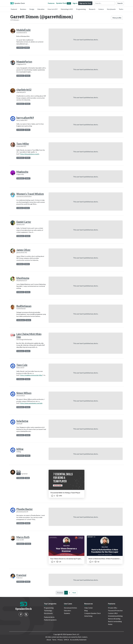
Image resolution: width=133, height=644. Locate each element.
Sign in (75, 3)
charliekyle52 (24, 90)
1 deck (27, 478)
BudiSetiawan (24, 306)
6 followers (20, 130)
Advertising (88, 616)
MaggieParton (24, 62)
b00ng (20, 449)
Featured (14, 9)
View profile (117, 18)
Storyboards (111, 9)
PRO (19, 474)
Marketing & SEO (67, 9)
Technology (123, 9)
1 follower (20, 48)
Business (23, 9)
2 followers (20, 379)
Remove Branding (114, 619)
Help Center (89, 608)
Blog (86, 610)
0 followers (20, 76)
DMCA (66, 640)
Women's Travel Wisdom (30, 194)
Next (74, 593)
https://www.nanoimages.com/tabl (31, 403)
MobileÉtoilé (23, 30)
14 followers (21, 320)
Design (32, 9)
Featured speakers (50, 620)
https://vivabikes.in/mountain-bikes (31, 375)
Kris (19, 471)
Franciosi (21, 575)
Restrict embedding (115, 621)
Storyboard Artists (70, 608)
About (49, 640)
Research (92, 9)
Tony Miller (23, 144)
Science (101, 9)
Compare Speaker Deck (93, 613)
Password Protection (115, 610)
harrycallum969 (25, 118)
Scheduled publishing (115, 616)
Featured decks (49, 617)
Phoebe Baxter (25, 509)
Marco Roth (23, 537)
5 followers (20, 158)
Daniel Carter (24, 222)
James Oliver (23, 250)
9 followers (20, 544)
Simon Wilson (24, 393)
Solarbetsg (22, 421)
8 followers (20, 104)
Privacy (60, 640)
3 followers (20, 236)
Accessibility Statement (78, 640)
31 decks (28, 544)
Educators (68, 610)
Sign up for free (85, 3)
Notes (110, 624)
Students (67, 613)
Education (41, 9)
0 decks (27, 48)
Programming (81, 9)
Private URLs (113, 608)
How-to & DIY (53, 9)
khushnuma (23, 278)
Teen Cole (22, 365)
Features (51, 3)
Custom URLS (113, 613)
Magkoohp (22, 172)
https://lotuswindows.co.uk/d (30, 154)
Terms (54, 640)
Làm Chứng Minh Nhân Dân (29, 335)
